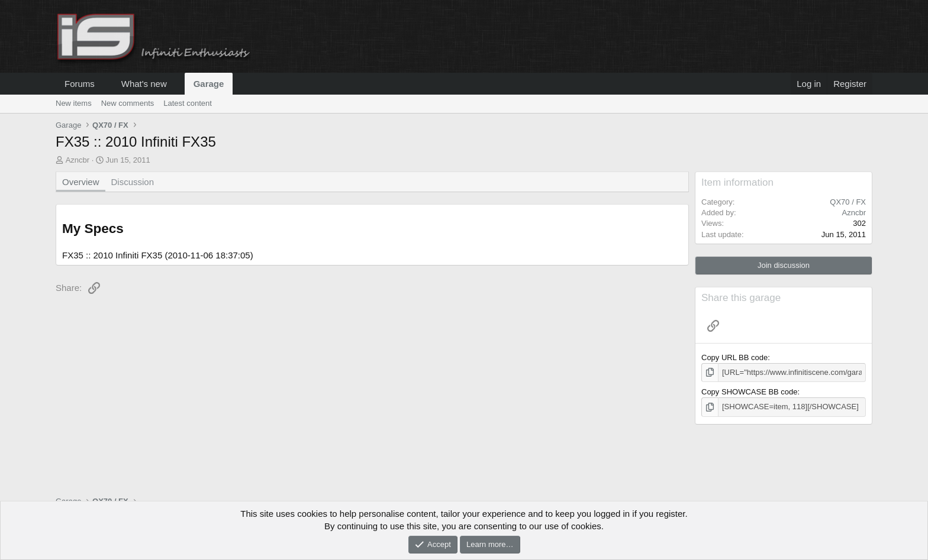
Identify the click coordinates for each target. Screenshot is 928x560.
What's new (144, 84)
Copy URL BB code (734, 357)
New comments (128, 103)
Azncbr (78, 160)
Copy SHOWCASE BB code (750, 392)
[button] (104, 84)
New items (74, 103)
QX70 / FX (848, 202)
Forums (80, 84)
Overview (81, 182)
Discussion (133, 182)
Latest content (188, 103)
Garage (209, 84)
